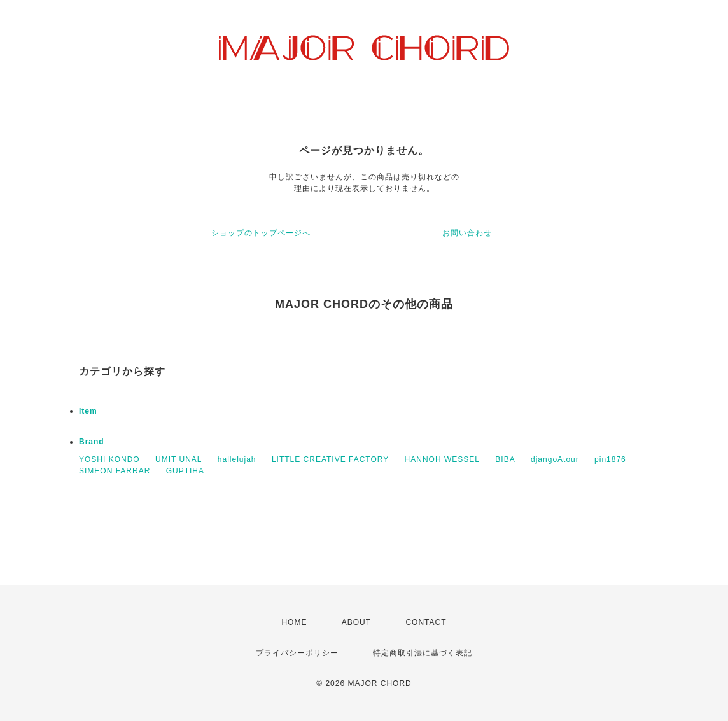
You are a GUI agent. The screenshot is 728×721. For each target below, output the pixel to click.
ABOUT (356, 622)
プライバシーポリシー (297, 653)
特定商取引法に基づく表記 (423, 653)
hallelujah (237, 459)
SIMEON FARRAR (115, 471)
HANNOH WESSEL (442, 459)
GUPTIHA (185, 471)
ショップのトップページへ (261, 233)
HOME (294, 622)
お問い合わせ (467, 233)
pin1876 (610, 459)
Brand (92, 442)
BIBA (505, 459)
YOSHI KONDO (109, 459)
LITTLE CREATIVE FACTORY (330, 459)
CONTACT (426, 622)
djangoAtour (555, 459)
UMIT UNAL (178, 459)
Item (88, 411)
